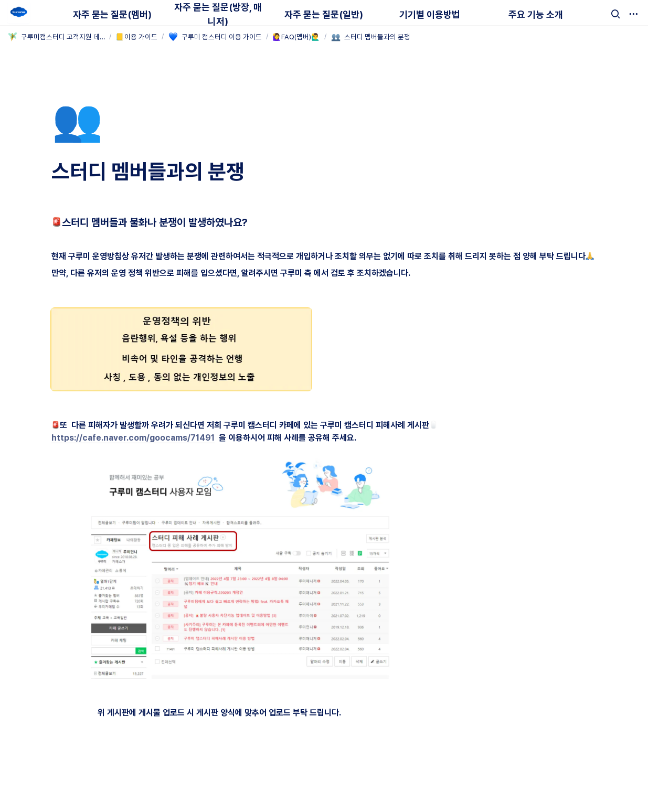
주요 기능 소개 (536, 14)
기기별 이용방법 (430, 14)
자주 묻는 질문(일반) (324, 14)
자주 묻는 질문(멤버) (112, 14)
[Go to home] (19, 13)
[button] (615, 14)
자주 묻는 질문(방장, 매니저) (218, 14)
